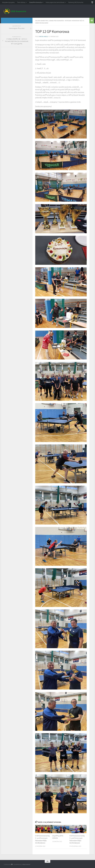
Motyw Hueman (26, 864)
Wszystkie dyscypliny (8, 2)
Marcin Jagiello (44, 36)
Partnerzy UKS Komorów (76, 2)
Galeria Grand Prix (42, 21)
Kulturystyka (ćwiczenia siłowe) (55, 2)
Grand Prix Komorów (36, 2)
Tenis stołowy (21, 2)
